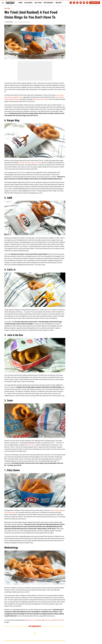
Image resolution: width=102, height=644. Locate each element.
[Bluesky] (84, 3)
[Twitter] (74, 3)
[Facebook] (71, 3)
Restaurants (49, 3)
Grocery (59, 3)
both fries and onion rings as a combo (30, 163)
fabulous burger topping (41, 99)
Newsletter (95, 3)
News (21, 3)
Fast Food (38, 3)
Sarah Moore (9, 22)
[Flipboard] (81, 3)
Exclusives (28, 3)
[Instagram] (77, 3)
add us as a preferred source (53, 620)
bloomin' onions (31, 445)
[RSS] (87, 3)
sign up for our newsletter (34, 620)
